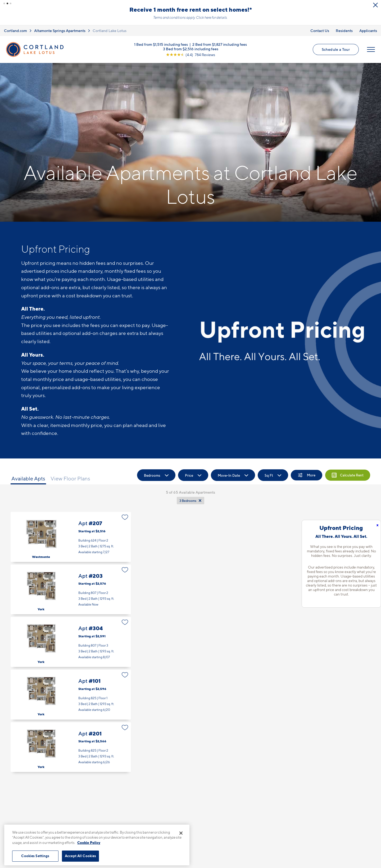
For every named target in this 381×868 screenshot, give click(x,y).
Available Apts (28, 479)
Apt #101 (71, 695)
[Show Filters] (307, 475)
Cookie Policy (89, 843)
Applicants (368, 31)
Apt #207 (71, 537)
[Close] (181, 833)
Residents (344, 31)
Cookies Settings (35, 856)
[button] (4, 3)
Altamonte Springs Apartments (60, 31)
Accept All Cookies (80, 856)
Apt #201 (71, 747)
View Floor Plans (70, 479)
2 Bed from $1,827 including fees (220, 44)
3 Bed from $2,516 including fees (191, 49)
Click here (204, 17)
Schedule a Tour (336, 49)
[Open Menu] (371, 49)
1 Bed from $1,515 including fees (161, 44)
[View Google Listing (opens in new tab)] (190, 54)
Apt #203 (71, 590)
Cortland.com (15, 31)
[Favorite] (125, 517)
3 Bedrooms (188, 501)
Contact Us (320, 31)
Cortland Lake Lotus (110, 31)
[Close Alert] (375, 5)
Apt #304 (71, 642)
